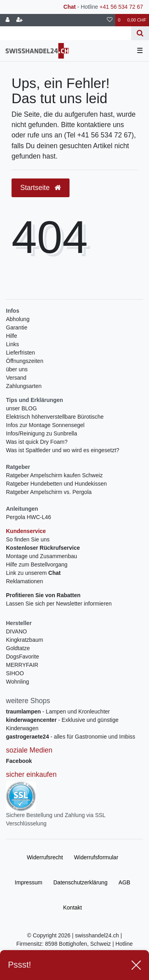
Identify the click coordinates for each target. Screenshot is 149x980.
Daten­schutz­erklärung (80, 882)
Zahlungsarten (24, 386)
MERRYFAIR (22, 665)
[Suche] (140, 33)
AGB (124, 882)
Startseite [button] (41, 188)
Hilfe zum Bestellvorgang (37, 564)
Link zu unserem (33, 573)
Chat (70, 7)
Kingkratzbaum (24, 640)
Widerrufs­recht (45, 857)
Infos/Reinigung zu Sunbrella (42, 433)
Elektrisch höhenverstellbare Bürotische (55, 417)
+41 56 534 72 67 (121, 7)
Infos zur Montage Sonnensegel (45, 425)
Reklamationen (24, 581)
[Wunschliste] (110, 20)
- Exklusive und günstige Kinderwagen (62, 724)
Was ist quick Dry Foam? (37, 442)
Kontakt (73, 907)
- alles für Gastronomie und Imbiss (71, 737)
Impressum (28, 882)
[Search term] (66, 33)
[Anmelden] (8, 20)
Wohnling (17, 682)
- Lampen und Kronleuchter (58, 711)
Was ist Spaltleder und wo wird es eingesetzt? (63, 450)
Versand (16, 378)
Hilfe (12, 336)
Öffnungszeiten (25, 361)
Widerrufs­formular (96, 857)
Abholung (18, 319)
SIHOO (15, 673)
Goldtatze (18, 648)
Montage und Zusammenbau (42, 556)
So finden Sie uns (28, 539)
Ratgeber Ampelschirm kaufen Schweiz (54, 475)
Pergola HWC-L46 (29, 517)
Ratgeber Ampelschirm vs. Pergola (49, 492)
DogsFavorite (22, 657)
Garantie (17, 327)
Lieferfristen (20, 353)
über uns (17, 369)
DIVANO (16, 631)
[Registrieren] (19, 20)
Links (13, 344)
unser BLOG (21, 408)
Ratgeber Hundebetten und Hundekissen (56, 484)
